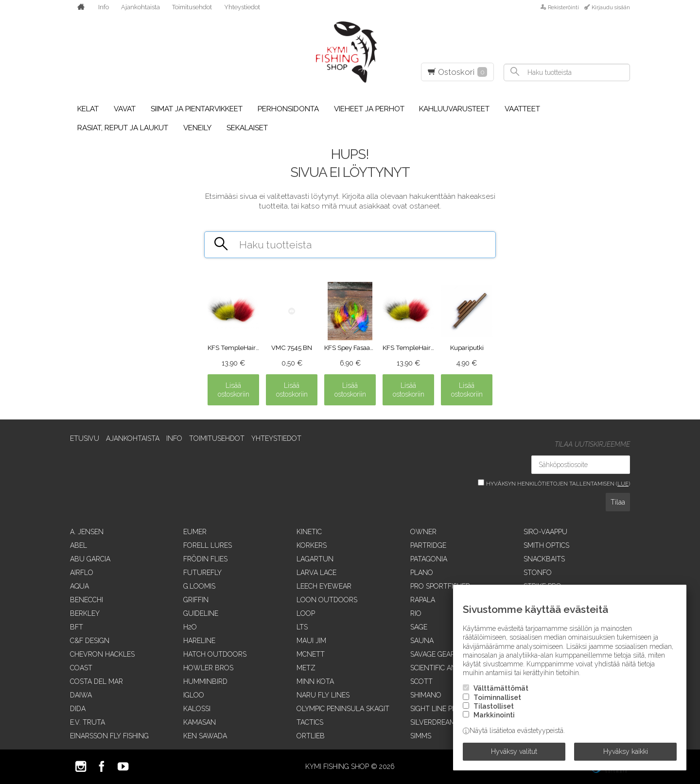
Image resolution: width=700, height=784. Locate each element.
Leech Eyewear (324, 586)
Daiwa (81, 695)
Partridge (428, 545)
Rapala (423, 600)
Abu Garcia (90, 559)
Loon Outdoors (327, 600)
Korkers (312, 545)
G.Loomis (199, 586)
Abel (79, 545)
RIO (416, 613)
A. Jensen (87, 532)
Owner (423, 532)
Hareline (199, 641)
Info (104, 7)
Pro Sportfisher (440, 586)
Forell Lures (208, 545)
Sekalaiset (247, 128)
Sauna (422, 641)
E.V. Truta (87, 722)
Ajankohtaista (140, 7)
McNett (311, 654)
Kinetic (309, 532)
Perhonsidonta (288, 109)
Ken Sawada (205, 736)
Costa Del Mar (96, 681)
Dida (78, 709)
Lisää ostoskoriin (234, 390)
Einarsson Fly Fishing (109, 736)
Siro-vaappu (545, 532)
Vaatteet (522, 109)
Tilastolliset (494, 706)
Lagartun (315, 559)
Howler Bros (208, 668)
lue (623, 484)
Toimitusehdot (192, 7)
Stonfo (538, 573)
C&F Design (90, 641)
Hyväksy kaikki (626, 751)
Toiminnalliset (497, 697)
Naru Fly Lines (323, 695)
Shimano (426, 695)
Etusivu (85, 438)
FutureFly (202, 573)
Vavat (125, 109)
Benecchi (87, 600)
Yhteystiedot (242, 7)
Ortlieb (311, 736)
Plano (422, 573)
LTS (302, 627)
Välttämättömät (501, 688)
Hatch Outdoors (215, 654)
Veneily (197, 128)
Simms (421, 736)
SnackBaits (544, 559)
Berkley (85, 613)
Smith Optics (546, 545)
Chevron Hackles (102, 654)
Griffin (196, 600)
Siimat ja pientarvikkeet (197, 109)
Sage (419, 627)
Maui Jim (311, 641)
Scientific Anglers (444, 668)
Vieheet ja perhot (369, 109)
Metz (306, 668)
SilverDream (433, 722)
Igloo (194, 695)
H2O (190, 627)
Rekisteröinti (563, 7)
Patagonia (429, 559)
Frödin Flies (205, 559)
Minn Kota (315, 681)
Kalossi (197, 709)
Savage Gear (433, 654)
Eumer (195, 532)
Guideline (201, 613)
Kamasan (200, 722)
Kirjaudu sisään (611, 7)
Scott (421, 681)
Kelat (88, 109)
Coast (81, 668)
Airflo (82, 573)
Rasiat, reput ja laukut (123, 128)
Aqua (79, 586)
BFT (77, 627)
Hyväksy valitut (514, 751)
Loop (306, 613)
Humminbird (205, 681)
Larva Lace (316, 573)
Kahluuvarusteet (454, 109)
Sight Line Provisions (449, 709)
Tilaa (618, 502)
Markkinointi (494, 715)
